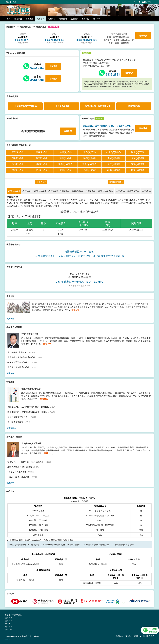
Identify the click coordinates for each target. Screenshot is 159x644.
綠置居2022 (78, 191)
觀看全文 (75, 310)
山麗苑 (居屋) (42, 164)
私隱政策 (138, 636)
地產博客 (52, 19)
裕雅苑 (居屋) (114, 164)
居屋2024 (27, 191)
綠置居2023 (40, 191)
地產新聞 (63, 19)
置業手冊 (85, 19)
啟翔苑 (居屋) (42, 170)
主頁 (8, 19)
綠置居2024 (14, 191)
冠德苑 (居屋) (138, 152)
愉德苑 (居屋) (138, 164)
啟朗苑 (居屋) (42, 152)
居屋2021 (91, 191)
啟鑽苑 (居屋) (66, 170)
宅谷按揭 (41, 19)
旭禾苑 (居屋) (42, 158)
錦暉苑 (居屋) (66, 158)
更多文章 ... (11, 373)
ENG (14, 2)
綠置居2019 (133, 191)
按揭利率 (9, 621)
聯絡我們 (9, 630)
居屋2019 (120, 191)
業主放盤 (29, 19)
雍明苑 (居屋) (114, 158)
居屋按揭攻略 (115, 182)
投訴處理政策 (149, 636)
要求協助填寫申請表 (13, 615)
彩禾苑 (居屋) (18, 164)
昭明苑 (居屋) (138, 170)
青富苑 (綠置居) (90, 164)
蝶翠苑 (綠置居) (66, 164)
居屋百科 (41, 182)
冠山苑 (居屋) (90, 170)
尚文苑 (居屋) (18, 158)
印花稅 (8, 624)
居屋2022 (65, 191)
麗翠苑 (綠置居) (114, 152)
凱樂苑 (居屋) (66, 152)
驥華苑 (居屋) (114, 170)
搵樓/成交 (18, 19)
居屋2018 (146, 191)
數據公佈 (74, 19)
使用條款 (120, 636)
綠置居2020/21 (105, 191)
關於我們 (97, 19)
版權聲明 (129, 636)
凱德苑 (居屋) (90, 158)
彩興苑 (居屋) (90, 152)
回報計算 (9, 627)
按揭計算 (9, 618)
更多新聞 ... (11, 319)
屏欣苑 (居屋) (18, 152)
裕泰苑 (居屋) (138, 158)
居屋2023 (53, 191)
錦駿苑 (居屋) (18, 170)
